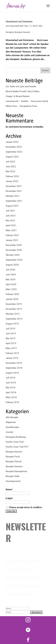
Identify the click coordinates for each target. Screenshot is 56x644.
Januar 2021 (12, 240)
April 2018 (11, 392)
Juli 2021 (10, 211)
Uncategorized (13, 481)
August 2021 (12, 206)
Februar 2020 (12, 294)
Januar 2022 (12, 181)
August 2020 (12, 265)
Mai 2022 (11, 171)
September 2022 (14, 152)
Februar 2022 (12, 176)
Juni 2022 (11, 167)
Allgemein (11, 422)
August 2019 (12, 324)
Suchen (45, 70)
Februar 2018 (12, 402)
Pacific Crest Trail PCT (17, 447)
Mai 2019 (11, 338)
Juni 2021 (11, 216)
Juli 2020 (10, 270)
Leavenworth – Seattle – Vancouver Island (27, 101)
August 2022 (12, 157)
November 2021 (14, 191)
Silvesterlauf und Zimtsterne (19, 22)
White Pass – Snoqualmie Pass (21, 106)
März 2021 (11, 230)
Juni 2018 (11, 383)
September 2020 (14, 260)
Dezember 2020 (14, 245)
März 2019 (11, 348)
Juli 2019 (10, 329)
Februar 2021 (12, 235)
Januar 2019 (12, 358)
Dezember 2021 (14, 186)
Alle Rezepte (12, 417)
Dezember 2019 (14, 304)
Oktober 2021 (13, 196)
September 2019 (14, 319)
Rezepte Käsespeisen (16, 471)
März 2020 (11, 289)
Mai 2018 (11, 388)
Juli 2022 (10, 162)
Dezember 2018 (14, 363)
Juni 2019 (11, 334)
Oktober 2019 (13, 314)
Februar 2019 (12, 353)
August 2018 (12, 373)
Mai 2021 (11, 221)
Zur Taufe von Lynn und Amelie (21, 86)
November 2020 (14, 250)
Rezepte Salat (13, 476)
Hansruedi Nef (16, 26)
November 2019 (14, 309)
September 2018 (14, 368)
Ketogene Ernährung (16, 437)
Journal (9, 432)
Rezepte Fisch (13, 457)
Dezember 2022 (14, 147)
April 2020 (11, 284)
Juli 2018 (10, 378)
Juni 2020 (11, 275)
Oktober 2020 (13, 255)
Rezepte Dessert (22, 32)
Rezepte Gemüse (14, 466)
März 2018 (11, 397)
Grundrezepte (12, 427)
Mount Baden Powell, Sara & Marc (23, 91)
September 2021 (14, 201)
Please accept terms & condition (24, 507)
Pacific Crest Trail (15, 442)
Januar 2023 (12, 142)
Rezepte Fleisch (14, 462)
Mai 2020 (11, 280)
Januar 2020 (12, 299)
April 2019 (11, 343)
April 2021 (11, 225)
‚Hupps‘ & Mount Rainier (18, 96)
